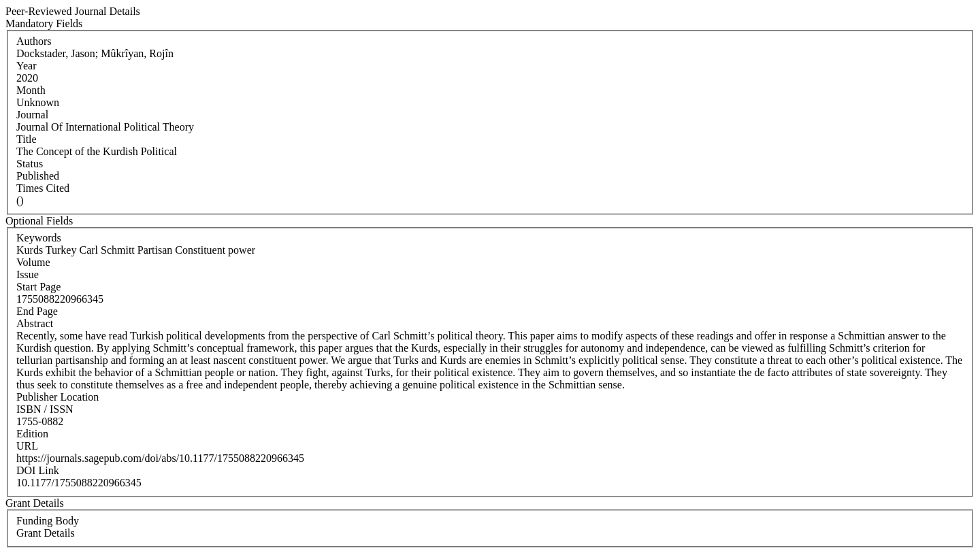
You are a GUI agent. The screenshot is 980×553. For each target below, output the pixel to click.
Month (31, 90)
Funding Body (48, 521)
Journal (32, 115)
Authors (34, 41)
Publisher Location (58, 397)
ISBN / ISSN (45, 409)
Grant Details (46, 533)
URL (27, 446)
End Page (37, 311)
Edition (32, 434)
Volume (33, 262)
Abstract (35, 323)
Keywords (39, 238)
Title (27, 139)
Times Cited (43, 188)
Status (30, 164)
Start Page (38, 287)
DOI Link (38, 470)
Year (26, 66)
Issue (28, 274)
